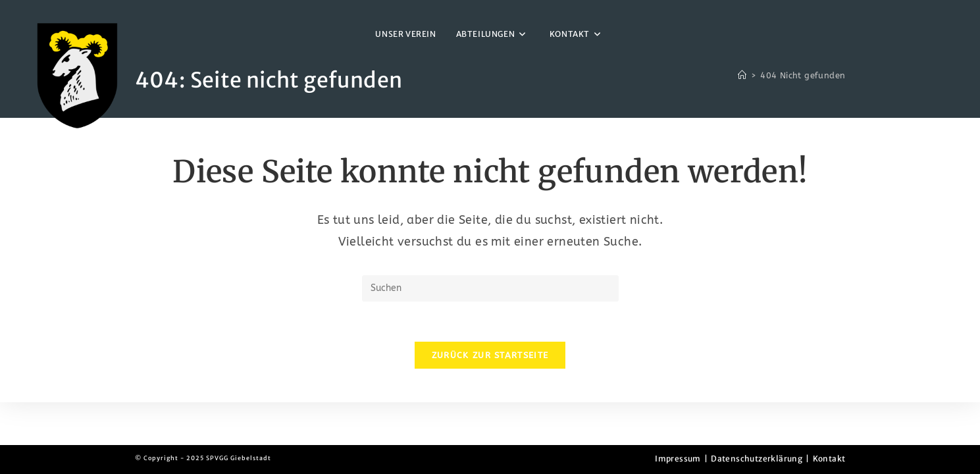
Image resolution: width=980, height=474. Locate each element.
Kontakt (829, 459)
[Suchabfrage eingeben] (490, 288)
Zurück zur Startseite (490, 355)
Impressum (678, 459)
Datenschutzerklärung (757, 459)
